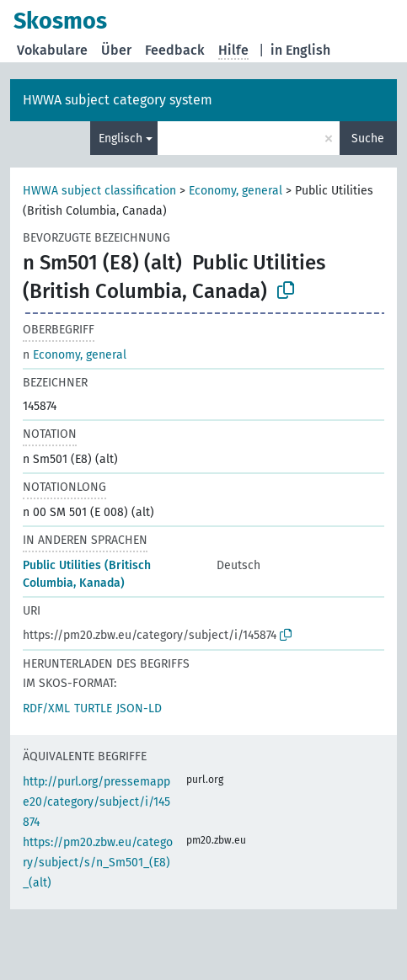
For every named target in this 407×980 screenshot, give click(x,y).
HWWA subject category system (118, 100)
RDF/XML (46, 708)
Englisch (120, 138)
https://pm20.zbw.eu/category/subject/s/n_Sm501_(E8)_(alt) (98, 863)
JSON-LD (139, 708)
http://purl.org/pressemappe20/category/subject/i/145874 (96, 802)
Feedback (175, 50)
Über (116, 50)
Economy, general (236, 191)
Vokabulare (52, 50)
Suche (368, 138)
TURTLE (93, 708)
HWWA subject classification (99, 191)
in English (300, 50)
